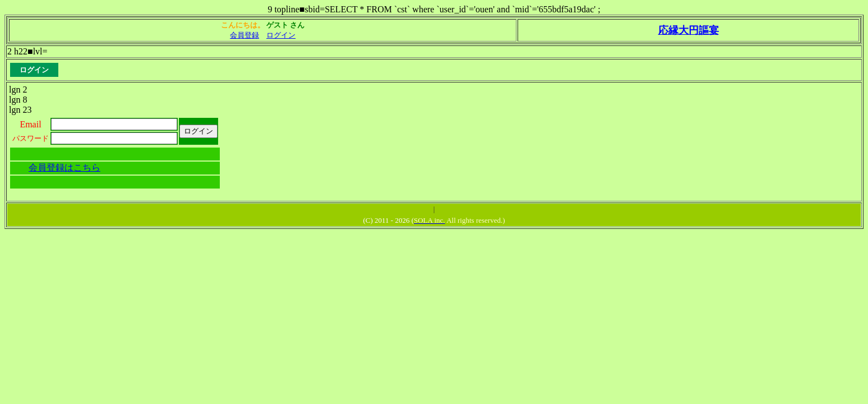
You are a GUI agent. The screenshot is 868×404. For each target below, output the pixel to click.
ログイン (281, 35)
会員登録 (244, 35)
